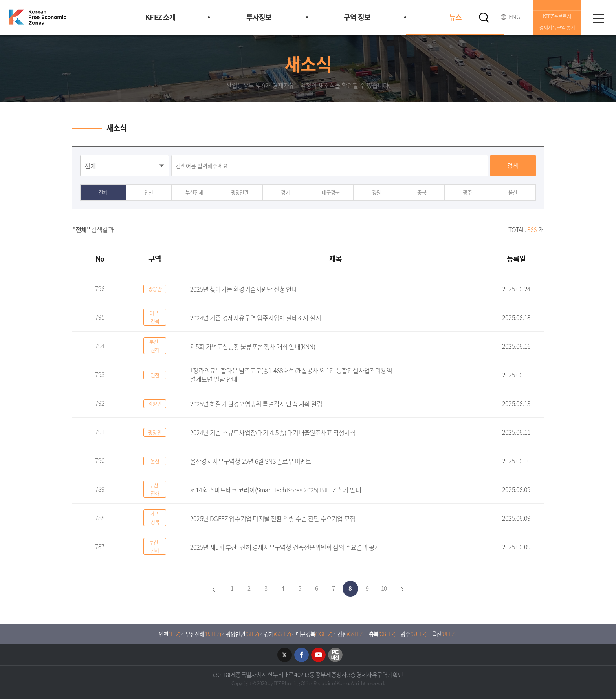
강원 (376, 192)
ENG (514, 16)
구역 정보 (357, 17)
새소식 (117, 128)
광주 (467, 192)
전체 (103, 192)
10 (384, 588)
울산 (513, 192)
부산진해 (194, 192)
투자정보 (259, 17)
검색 (513, 165)
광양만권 (240, 192)
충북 (422, 192)
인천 (148, 192)
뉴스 (455, 17)
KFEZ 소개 (160, 17)
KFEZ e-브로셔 (557, 16)
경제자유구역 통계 (557, 27)
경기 (285, 192)
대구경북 (331, 192)
